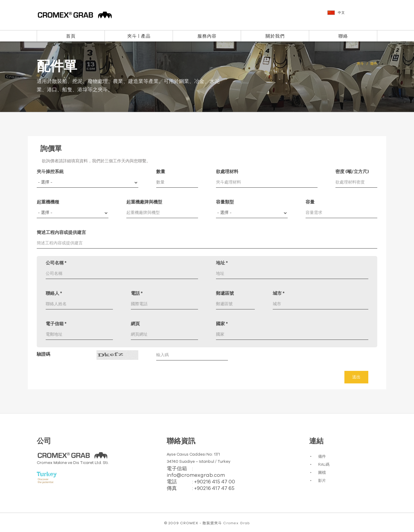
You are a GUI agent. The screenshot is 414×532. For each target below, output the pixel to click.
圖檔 (322, 473)
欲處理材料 (227, 172)
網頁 (135, 324)
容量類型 (225, 202)
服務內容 (207, 36)
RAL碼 (324, 465)
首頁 (71, 36)
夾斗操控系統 (50, 172)
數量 (161, 172)
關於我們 (275, 36)
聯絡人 (54, 293)
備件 (322, 457)
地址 (222, 263)
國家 (222, 324)
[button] (353, 16)
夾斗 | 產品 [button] (139, 36)
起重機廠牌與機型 (144, 202)
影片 (322, 481)
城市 (279, 293)
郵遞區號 (225, 293)
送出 (356, 377)
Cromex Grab (236, 523)
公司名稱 (56, 263)
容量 (310, 202)
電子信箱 (56, 324)
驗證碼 (43, 354)
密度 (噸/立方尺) (352, 172)
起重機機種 (48, 202)
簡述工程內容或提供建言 (61, 233)
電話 (137, 293)
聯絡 (343, 36)
